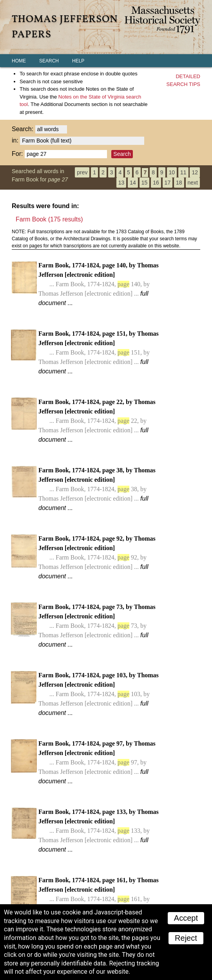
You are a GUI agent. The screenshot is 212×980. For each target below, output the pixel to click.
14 (133, 183)
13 (121, 183)
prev (82, 172)
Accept (186, 918)
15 (145, 183)
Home (19, 61)
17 (168, 183)
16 (156, 183)
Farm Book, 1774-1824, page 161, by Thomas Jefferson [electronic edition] (99, 899)
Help (78, 61)
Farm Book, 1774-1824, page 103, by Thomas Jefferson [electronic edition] (99, 694)
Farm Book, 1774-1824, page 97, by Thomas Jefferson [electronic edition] (97, 762)
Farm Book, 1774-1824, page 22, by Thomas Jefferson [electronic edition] (97, 421)
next (193, 183)
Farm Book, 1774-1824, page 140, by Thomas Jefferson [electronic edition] (99, 284)
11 (183, 172)
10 (172, 172)
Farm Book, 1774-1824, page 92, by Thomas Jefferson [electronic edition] (97, 557)
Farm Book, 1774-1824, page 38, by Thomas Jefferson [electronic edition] (97, 489)
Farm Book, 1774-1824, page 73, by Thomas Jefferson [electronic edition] (97, 626)
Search (49, 61)
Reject (186, 938)
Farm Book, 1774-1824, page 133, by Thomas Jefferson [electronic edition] (99, 831)
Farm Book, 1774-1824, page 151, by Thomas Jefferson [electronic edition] (99, 352)
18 (179, 183)
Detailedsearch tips (183, 80)
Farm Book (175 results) (49, 219)
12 (195, 172)
